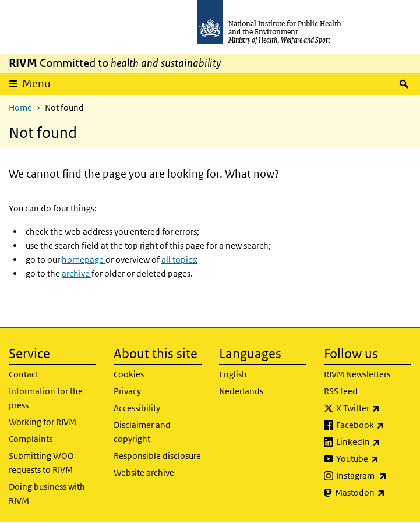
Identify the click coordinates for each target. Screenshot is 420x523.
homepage (84, 259)
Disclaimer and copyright (142, 432)
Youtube (374, 459)
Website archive (144, 473)
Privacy (127, 391)
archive (77, 273)
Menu (36, 84)
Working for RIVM (43, 422)
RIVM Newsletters (357, 374)
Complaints (31, 439)
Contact (24, 374)
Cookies (129, 374)
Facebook (374, 425)
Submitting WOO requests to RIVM (41, 463)
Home (20, 107)
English (233, 374)
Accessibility (137, 408)
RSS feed (341, 391)
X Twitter (374, 408)
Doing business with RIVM (47, 494)
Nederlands (241, 391)
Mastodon (373, 493)
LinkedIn (374, 442)
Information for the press (46, 398)
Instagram (374, 476)
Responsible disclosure (157, 456)
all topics (179, 259)
